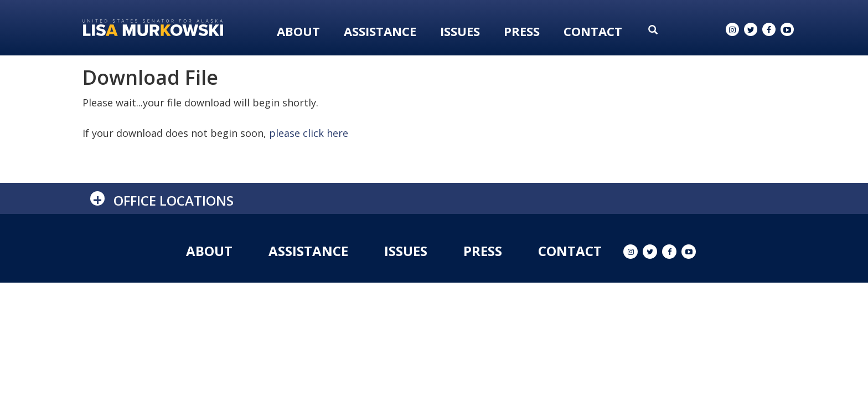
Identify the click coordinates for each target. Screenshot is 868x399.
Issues (460, 31)
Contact (593, 31)
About (298, 31)
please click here (309, 133)
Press (522, 31)
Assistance (380, 31)
